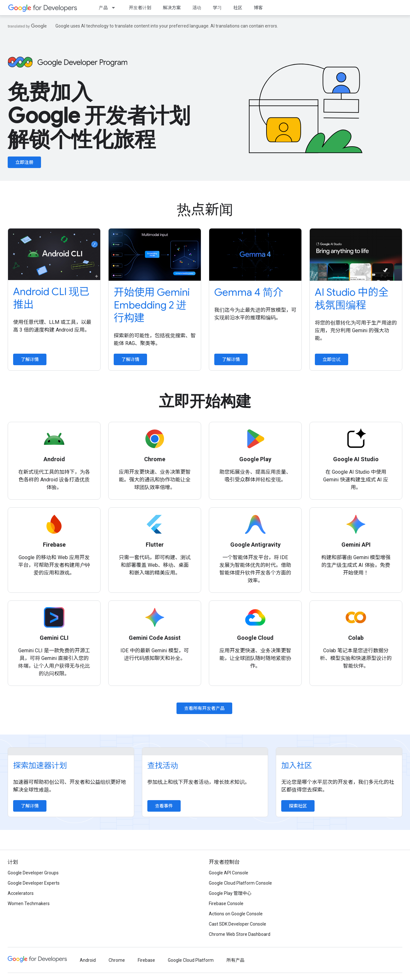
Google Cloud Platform (191, 960)
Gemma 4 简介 (249, 292)
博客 (258, 8)
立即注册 (24, 162)
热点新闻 (205, 210)
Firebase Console (226, 904)
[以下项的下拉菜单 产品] (115, 8)
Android (88, 960)
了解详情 (30, 359)
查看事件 (164, 806)
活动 (197, 8)
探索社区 (298, 806)
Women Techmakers (29, 904)
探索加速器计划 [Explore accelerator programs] (40, 766)
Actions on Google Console (236, 914)
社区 (238, 8)
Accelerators (21, 893)
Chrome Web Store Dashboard (240, 934)
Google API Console (229, 873)
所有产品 (235, 960)
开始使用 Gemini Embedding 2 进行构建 (152, 305)
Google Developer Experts (34, 883)
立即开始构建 (205, 401)
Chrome (117, 960)
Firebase (146, 960)
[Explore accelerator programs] (71, 751)
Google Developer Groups (33, 873)
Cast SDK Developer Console (238, 924)
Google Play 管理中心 (230, 893)
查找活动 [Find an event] (163, 766)
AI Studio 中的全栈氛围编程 (352, 299)
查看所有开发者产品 (204, 708)
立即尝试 (332, 359)
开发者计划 (140, 8)
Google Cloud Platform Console (240, 883)
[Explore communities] (339, 751)
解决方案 (172, 8)
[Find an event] (205, 751)
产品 (103, 8)
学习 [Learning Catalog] (217, 8)
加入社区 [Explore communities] (297, 766)
